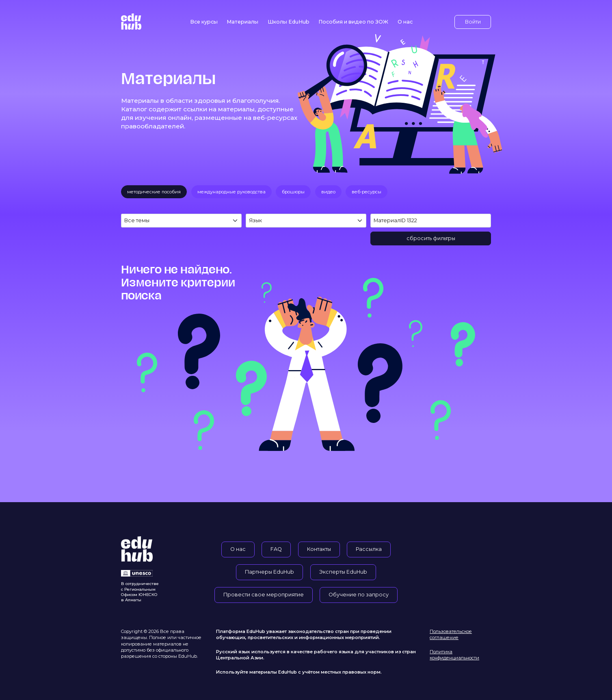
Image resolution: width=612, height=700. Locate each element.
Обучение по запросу (359, 595)
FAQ (276, 549)
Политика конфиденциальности (454, 655)
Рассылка (369, 549)
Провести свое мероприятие (264, 595)
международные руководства (231, 192)
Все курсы (204, 22)
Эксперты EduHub (343, 572)
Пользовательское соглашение (451, 634)
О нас (405, 22)
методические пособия (154, 192)
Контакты (319, 549)
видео (328, 192)
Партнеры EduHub (269, 572)
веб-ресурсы (367, 192)
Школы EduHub (289, 22)
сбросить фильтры (431, 238)
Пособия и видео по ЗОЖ (353, 22)
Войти (473, 22)
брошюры (293, 192)
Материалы (242, 22)
